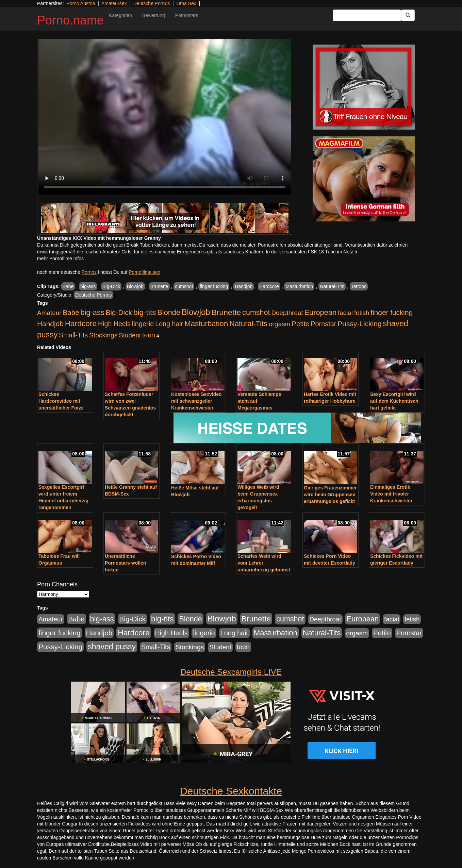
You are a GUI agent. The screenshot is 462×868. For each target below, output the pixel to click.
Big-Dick (111, 286)
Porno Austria (81, 3)
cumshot (184, 286)
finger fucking (214, 286)
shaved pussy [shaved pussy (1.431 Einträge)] (112, 647)
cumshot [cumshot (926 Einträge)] (256, 313)
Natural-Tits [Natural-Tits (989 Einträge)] (248, 324)
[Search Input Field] (367, 15)
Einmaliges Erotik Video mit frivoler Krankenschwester (391, 494)
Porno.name (70, 20)
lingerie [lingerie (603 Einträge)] (143, 324)
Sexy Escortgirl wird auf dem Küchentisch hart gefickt (394, 401)
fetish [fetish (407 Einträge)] (362, 313)
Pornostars (187, 15)
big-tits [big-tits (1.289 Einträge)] (145, 312)
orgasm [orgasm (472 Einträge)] (280, 324)
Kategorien (120, 15)
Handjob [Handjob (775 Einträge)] (50, 324)
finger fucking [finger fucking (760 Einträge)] (392, 312)
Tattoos (359, 286)
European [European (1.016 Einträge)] (320, 312)
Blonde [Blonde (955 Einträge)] (169, 312)
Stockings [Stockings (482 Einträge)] (103, 335)
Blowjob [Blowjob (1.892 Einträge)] (196, 312)
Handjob (244, 286)
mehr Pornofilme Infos (60, 258)
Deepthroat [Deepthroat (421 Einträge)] (287, 313)
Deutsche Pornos (152, 3)
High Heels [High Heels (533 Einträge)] (114, 324)
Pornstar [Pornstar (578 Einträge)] (323, 324)
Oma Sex (186, 3)
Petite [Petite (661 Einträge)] (300, 324)
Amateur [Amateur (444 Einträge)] (49, 313)
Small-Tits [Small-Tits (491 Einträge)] (73, 335)
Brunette (159, 286)
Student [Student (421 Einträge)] (130, 335)
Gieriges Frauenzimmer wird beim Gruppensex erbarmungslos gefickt (330, 495)
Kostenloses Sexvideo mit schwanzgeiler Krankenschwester (196, 401)
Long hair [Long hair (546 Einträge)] (169, 324)
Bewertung (154, 15)
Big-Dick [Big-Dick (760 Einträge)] (119, 312)
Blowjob (135, 286)
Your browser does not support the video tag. (165, 117)
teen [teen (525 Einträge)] (149, 335)
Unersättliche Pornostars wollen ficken (125, 563)
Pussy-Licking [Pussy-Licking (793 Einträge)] (359, 324)
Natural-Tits (332, 286)
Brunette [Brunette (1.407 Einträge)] (226, 312)
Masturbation (299, 286)
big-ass (88, 286)
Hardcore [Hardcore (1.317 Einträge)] (81, 323)
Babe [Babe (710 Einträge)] (71, 312)
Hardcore (269, 286)
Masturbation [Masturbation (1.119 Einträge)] (206, 324)
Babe (68, 286)
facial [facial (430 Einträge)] (345, 313)
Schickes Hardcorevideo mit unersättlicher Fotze (61, 401)
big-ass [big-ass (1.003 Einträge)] (93, 312)
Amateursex (114, 3)
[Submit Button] (408, 15)
